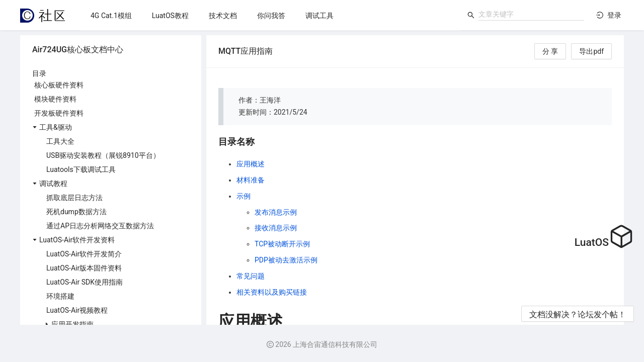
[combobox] (531, 14)
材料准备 (251, 180)
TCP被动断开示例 (282, 244)
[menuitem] (111, 16)
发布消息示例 (276, 212)
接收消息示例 (276, 228)
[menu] (271, 15)
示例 (244, 196)
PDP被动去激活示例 (286, 260)
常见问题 (251, 276)
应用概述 (251, 164)
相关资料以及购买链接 (272, 292)
